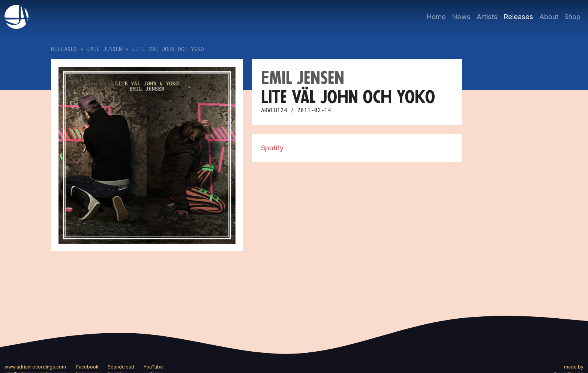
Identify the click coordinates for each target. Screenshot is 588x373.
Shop (572, 16)
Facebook (87, 367)
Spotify (272, 148)
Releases (518, 16)
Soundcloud (121, 367)
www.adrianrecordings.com (35, 367)
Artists (487, 16)
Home (436, 16)
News (461, 16)
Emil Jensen (104, 49)
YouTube (153, 367)
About (549, 16)
